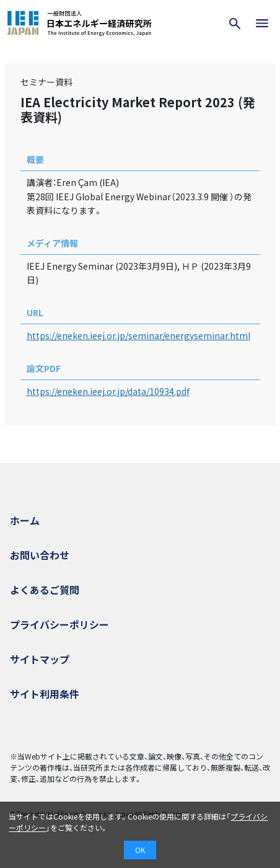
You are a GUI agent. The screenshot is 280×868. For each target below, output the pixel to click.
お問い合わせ (40, 555)
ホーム (25, 520)
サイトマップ (40, 659)
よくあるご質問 (45, 590)
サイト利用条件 (45, 694)
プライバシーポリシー (59, 624)
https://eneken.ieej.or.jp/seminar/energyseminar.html (138, 335)
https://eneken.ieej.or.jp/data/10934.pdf (108, 391)
